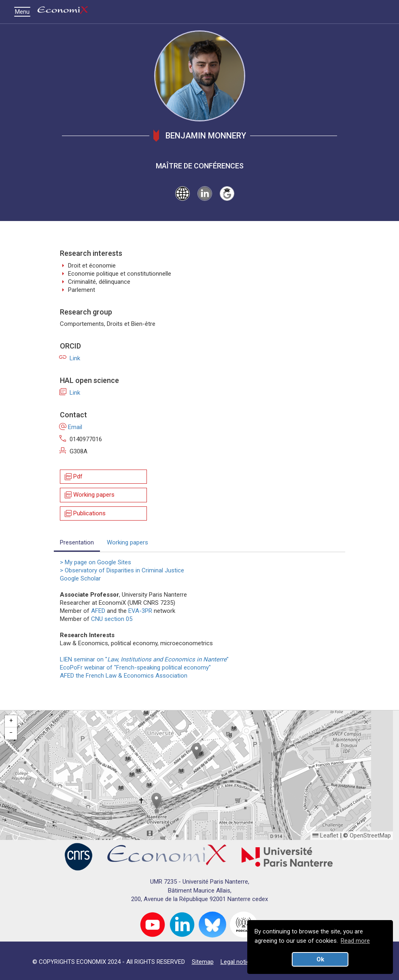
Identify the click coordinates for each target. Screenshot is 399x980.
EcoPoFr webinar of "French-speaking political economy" (135, 668)
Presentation (77, 542)
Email (71, 427)
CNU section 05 (112, 619)
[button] (196, 751)
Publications (85, 513)
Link (70, 358)
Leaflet (325, 835)
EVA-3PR (140, 611)
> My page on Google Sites (96, 562)
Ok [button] (320, 959)
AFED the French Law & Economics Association (124, 676)
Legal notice (237, 962)
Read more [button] (355, 941)
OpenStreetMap (370, 835)
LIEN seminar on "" (146, 659)
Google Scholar (80, 578)
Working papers (89, 495)
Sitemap (203, 962)
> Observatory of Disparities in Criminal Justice (122, 570)
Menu (24, 12)
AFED (98, 611)
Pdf (73, 477)
